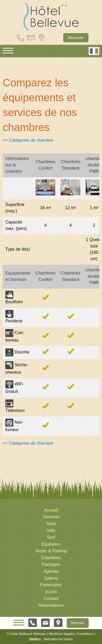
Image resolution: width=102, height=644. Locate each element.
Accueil (51, 510)
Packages (51, 564)
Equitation (51, 544)
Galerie (51, 578)
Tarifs (51, 524)
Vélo (51, 530)
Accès (51, 592)
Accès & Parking (51, 551)
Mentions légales (62, 634)
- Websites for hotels (51, 639)
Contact (51, 598)
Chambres (51, 558)
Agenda (51, 571)
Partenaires (51, 585)
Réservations (51, 605)
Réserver (76, 38)
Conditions (85, 634)
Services (51, 517)
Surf (51, 537)
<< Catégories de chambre (28, 140)
